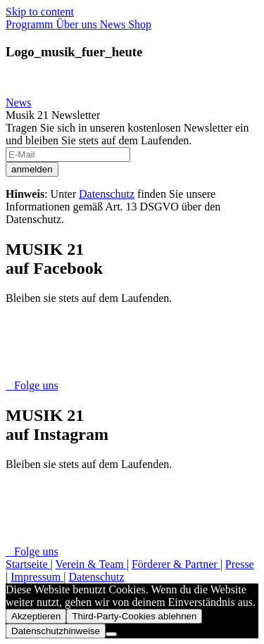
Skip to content (40, 12)
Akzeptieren (36, 616)
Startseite (28, 564)
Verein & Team (90, 564)
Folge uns (32, 385)
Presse (240, 564)
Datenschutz (107, 194)
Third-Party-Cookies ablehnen (134, 616)
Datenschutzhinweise (56, 631)
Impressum (37, 577)
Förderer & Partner (176, 564)
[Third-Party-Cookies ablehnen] (111, 634)
